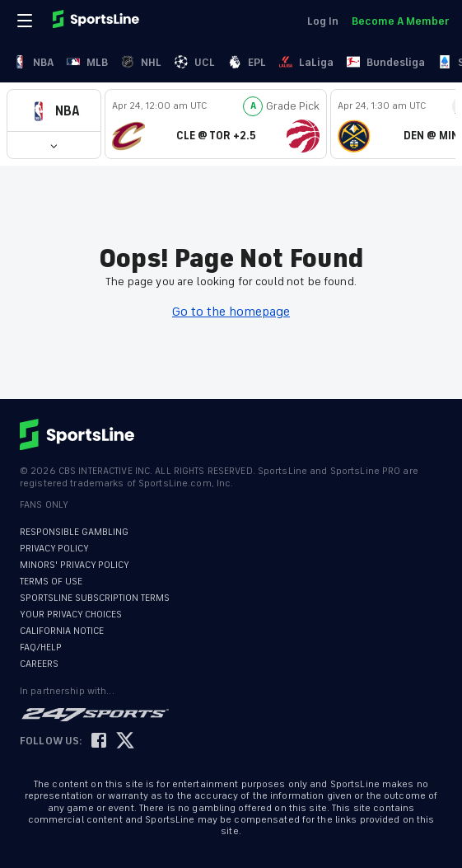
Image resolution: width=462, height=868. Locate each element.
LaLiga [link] (306, 62)
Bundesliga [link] (386, 62)
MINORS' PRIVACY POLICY (75, 565)
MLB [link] (87, 62)
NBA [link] (33, 62)
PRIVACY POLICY (54, 549)
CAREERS (39, 664)
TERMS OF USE (51, 582)
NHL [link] (141, 62)
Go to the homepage (231, 312)
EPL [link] (247, 62)
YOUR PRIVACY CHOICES (71, 615)
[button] (54, 111)
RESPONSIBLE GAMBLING (74, 532)
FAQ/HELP (41, 647)
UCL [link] (195, 62)
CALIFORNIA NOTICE (62, 631)
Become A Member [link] (400, 21)
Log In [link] (323, 21)
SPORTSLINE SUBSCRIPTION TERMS (95, 598)
